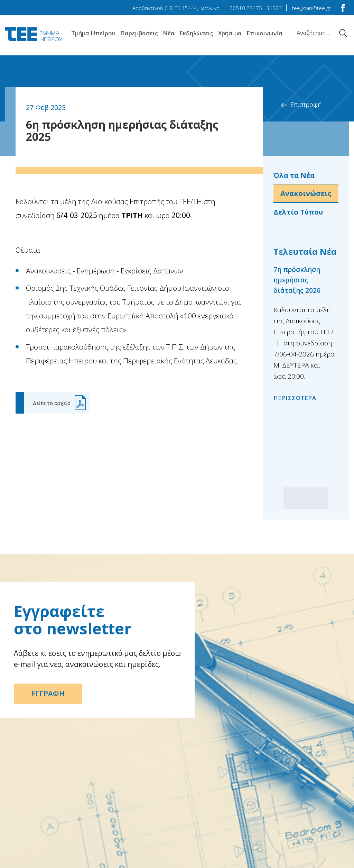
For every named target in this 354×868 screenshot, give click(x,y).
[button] (317, 498)
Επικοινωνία (264, 33)
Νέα (169, 33)
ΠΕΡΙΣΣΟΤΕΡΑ (295, 398)
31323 (274, 8)
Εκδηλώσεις (196, 33)
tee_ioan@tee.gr (311, 8)
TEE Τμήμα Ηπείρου (34, 34)
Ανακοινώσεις (306, 193)
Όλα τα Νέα (294, 175)
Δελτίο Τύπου (298, 212)
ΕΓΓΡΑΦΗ (48, 694)
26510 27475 (246, 8)
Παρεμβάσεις (139, 33)
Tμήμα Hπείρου (93, 33)
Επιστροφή (306, 105)
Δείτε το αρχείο (52, 403)
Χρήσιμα (230, 33)
